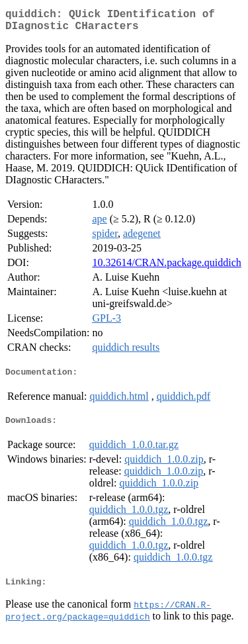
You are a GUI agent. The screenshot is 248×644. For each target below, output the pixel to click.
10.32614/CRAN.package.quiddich (166, 268)
